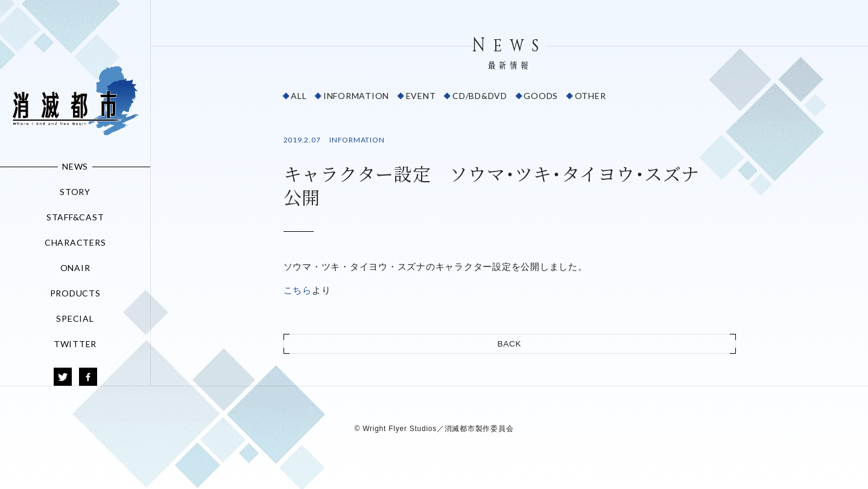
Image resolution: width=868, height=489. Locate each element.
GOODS (541, 96)
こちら (298, 290)
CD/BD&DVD (480, 96)
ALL (299, 96)
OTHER (591, 96)
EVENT (421, 96)
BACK (510, 344)
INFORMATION (356, 96)
